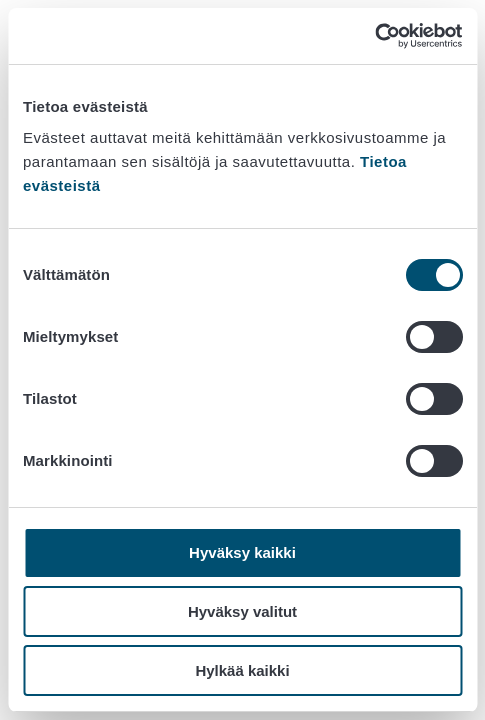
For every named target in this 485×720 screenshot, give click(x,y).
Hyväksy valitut (242, 611)
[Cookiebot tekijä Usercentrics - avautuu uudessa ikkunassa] (374, 36)
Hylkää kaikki (242, 670)
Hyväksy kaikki (242, 552)
